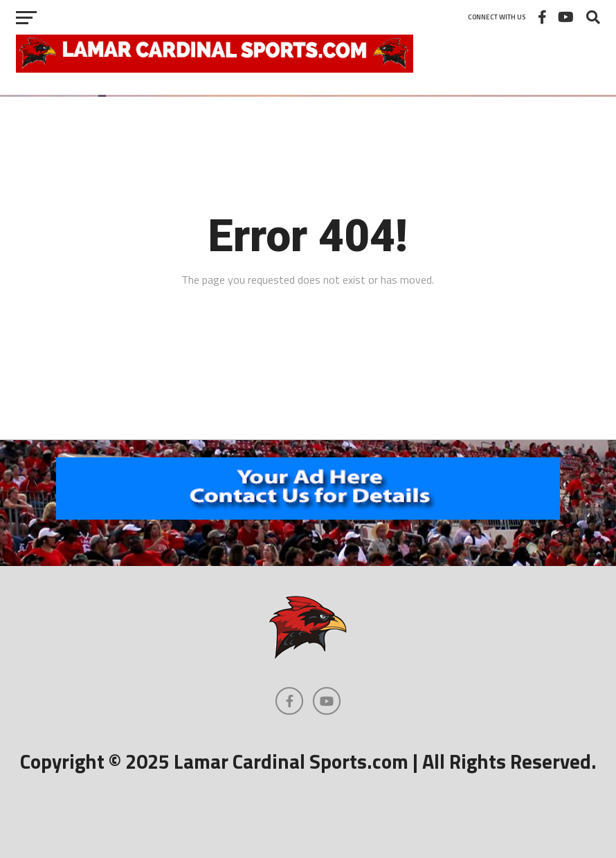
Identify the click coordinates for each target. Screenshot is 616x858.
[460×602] (308, 515)
